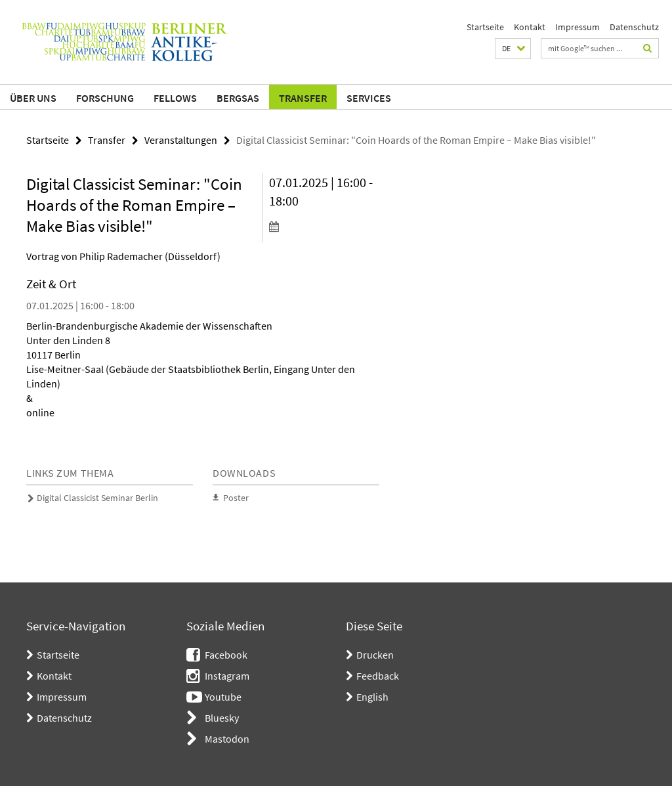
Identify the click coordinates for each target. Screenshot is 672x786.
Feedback (378, 676)
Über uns (33, 98)
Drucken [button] (375, 655)
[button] (513, 49)
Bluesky (222, 718)
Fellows (175, 98)
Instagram (227, 676)
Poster (236, 498)
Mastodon (227, 739)
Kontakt (530, 27)
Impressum (577, 27)
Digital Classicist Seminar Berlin (97, 498)
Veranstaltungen (181, 140)
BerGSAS (238, 98)
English (372, 697)
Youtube (223, 697)
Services (369, 98)
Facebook (226, 655)
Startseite (485, 27)
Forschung (105, 98)
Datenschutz (634, 27)
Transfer (303, 98)
